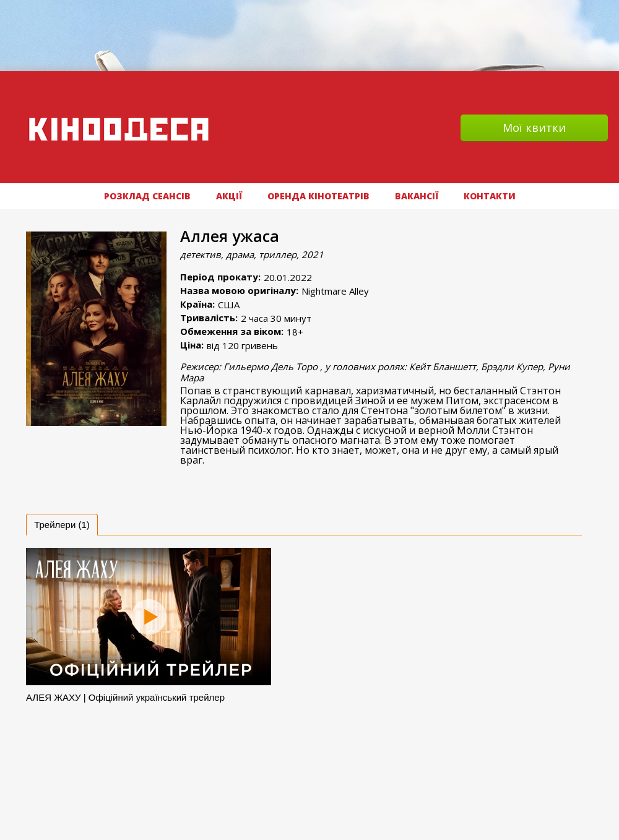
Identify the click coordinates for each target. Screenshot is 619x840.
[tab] (62, 525)
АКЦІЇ (229, 196)
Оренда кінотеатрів (318, 196)
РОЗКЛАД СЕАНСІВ (147, 196)
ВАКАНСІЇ (417, 196)
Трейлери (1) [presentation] (62, 525)
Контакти (490, 196)
